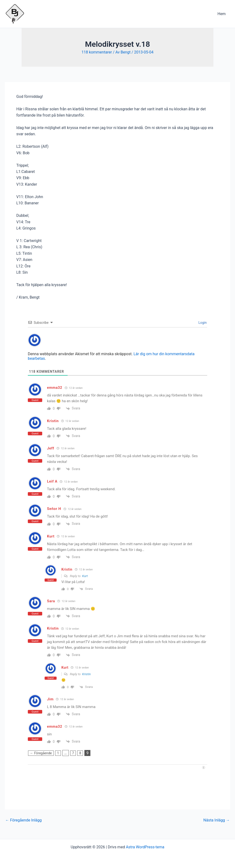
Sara (51, 601)
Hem (222, 14)
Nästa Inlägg (217, 820)
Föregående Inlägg (23, 820)
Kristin (87, 674)
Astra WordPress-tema (145, 847)
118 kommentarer (97, 52)
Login (202, 323)
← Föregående (41, 753)
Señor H (54, 509)
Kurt (85, 576)
